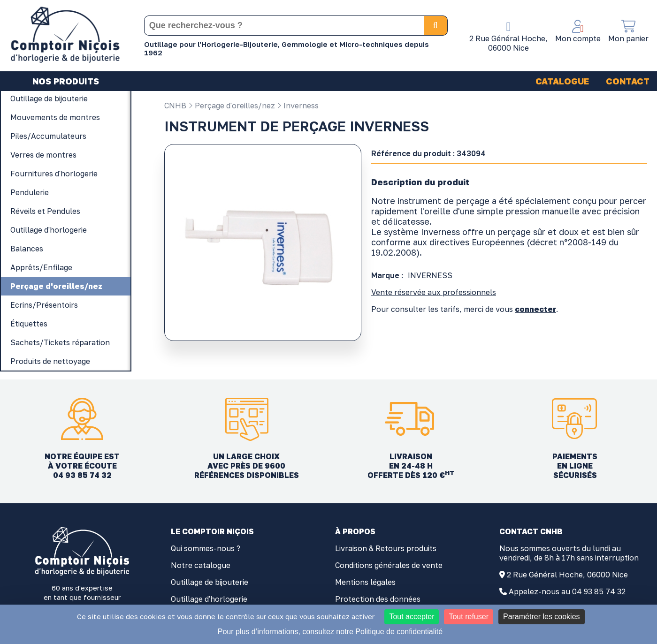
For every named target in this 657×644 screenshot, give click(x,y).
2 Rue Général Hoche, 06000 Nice (567, 575)
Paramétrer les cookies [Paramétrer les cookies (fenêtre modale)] (542, 617)
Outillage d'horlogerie (209, 599)
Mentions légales (365, 582)
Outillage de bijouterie (210, 582)
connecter (535, 309)
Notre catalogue (201, 565)
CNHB (175, 106)
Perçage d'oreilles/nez (232, 106)
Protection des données (378, 599)
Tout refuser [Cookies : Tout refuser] (468, 617)
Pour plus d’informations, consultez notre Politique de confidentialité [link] (330, 632)
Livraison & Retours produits (386, 548)
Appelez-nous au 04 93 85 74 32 (567, 591)
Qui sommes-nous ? (206, 548)
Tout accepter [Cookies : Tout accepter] (412, 617)
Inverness (298, 106)
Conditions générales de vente (389, 565)
